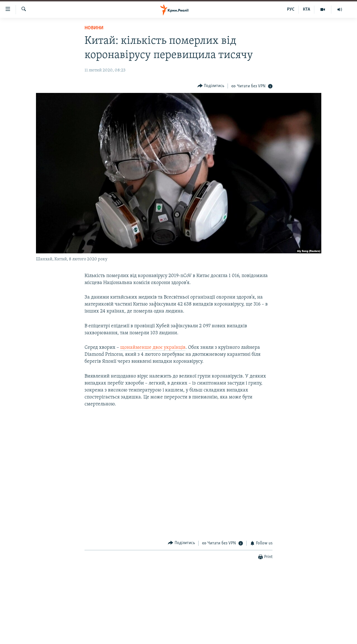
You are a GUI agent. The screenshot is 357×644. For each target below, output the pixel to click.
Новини (94, 28)
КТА (307, 9)
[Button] (211, 86)
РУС (291, 9)
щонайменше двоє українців (153, 348)
